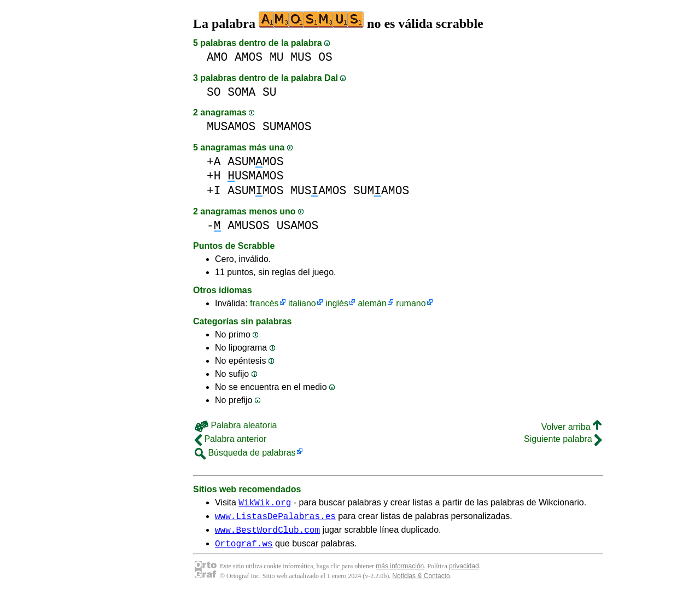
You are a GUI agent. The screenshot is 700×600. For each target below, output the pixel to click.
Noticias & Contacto (421, 582)
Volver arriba (571, 427)
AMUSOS (249, 226)
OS (325, 57)
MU (277, 57)
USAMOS (298, 226)
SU (270, 92)
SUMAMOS (287, 127)
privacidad (464, 573)
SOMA (241, 92)
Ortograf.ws (244, 550)
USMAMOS (255, 176)
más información (400, 573)
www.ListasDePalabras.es (275, 519)
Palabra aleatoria (236, 425)
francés (264, 303)
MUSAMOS (231, 127)
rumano (411, 303)
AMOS (249, 57)
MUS (301, 57)
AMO (217, 57)
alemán (372, 303)
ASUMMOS (255, 162)
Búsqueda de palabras (245, 453)
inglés (337, 303)
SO (214, 92)
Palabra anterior (231, 439)
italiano (302, 303)
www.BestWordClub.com (267, 534)
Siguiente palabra (563, 439)
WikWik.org (265, 504)
